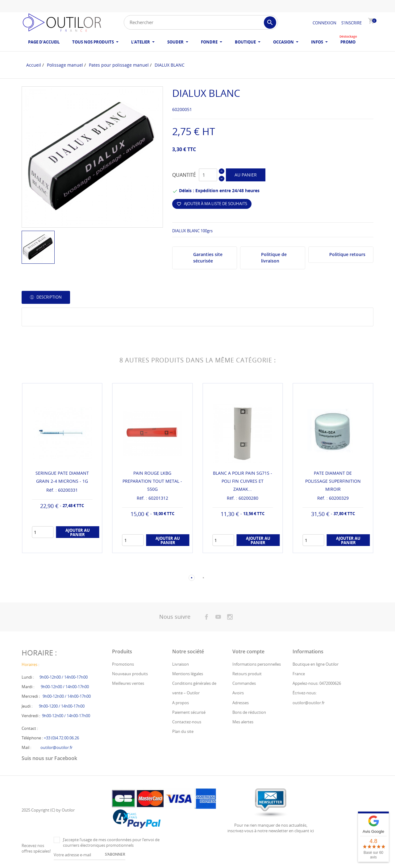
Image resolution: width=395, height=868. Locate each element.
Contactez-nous (187, 722)
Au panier (246, 175)
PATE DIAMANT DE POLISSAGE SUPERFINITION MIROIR (333, 481)
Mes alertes (243, 722)
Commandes (244, 683)
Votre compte (248, 651)
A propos (181, 703)
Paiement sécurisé (189, 712)
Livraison (181, 664)
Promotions (123, 664)
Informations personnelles (257, 664)
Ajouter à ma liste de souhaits (212, 204)
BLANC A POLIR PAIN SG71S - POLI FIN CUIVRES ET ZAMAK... (243, 481)
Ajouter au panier (78, 532)
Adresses (241, 703)
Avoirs (238, 693)
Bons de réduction (249, 712)
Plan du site (183, 731)
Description (49, 297)
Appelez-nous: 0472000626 (317, 683)
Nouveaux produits (130, 674)
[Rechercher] (201, 22)
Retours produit (247, 674)
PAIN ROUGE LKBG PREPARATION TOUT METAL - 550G (152, 481)
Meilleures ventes (128, 683)
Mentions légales (188, 674)
